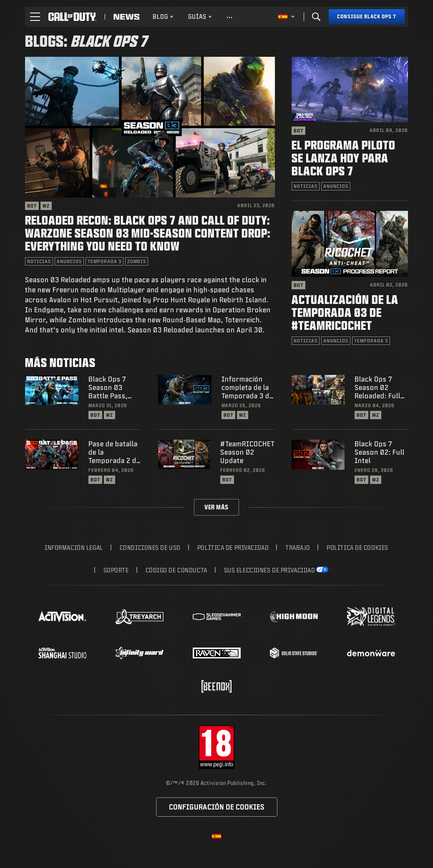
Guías (200, 16)
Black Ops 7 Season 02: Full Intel (380, 452)
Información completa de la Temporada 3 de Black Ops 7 (247, 388)
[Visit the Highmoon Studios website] (294, 617)
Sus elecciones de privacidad (270, 570)
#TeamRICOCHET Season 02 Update (248, 452)
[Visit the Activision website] (62, 617)
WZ (46, 206)
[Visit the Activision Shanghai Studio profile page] (62, 653)
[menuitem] (163, 17)
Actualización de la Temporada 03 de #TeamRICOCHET (345, 312)
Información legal (74, 548)
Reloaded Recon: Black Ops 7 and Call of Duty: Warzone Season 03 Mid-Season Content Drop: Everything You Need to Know (148, 233)
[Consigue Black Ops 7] (367, 17)
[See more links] (230, 17)
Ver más (216, 507)
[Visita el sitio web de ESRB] (216, 747)
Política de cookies (357, 548)
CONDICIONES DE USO (150, 548)
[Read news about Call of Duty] (126, 17)
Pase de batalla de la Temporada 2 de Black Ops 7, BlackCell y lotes (114, 452)
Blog (163, 16)
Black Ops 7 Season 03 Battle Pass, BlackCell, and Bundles (111, 388)
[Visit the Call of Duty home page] (72, 17)
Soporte (116, 570)
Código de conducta (176, 570)
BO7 (32, 206)
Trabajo (298, 548)
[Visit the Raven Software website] (217, 653)
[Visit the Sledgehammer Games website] (217, 617)
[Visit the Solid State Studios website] (294, 653)
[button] (35, 17)
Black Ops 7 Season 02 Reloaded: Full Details (378, 388)
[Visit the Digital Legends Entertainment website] (371, 617)
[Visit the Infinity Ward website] (140, 653)
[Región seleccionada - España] (287, 17)
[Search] (316, 17)
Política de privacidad (233, 548)
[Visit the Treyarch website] (140, 617)
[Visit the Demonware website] (371, 653)
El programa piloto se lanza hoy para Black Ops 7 (344, 158)
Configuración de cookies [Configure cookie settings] (217, 807)
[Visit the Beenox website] (216, 686)
